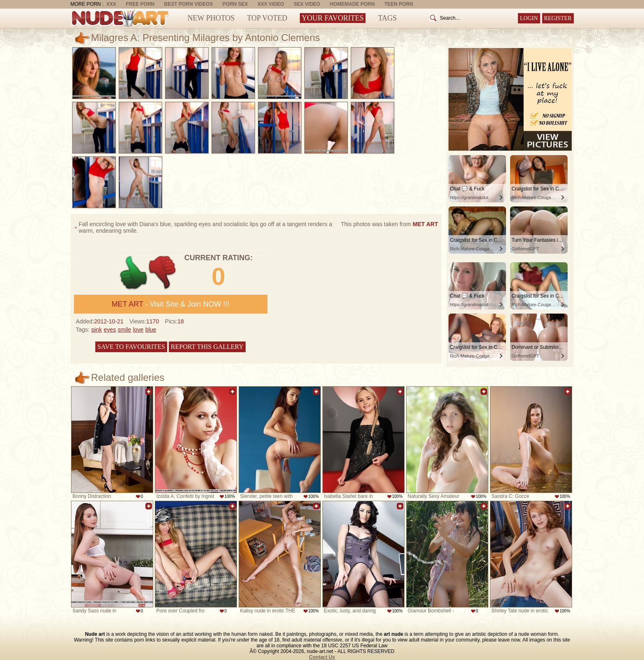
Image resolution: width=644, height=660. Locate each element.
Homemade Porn (352, 4)
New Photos (211, 18)
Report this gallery (207, 347)
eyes (110, 330)
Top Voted (267, 18)
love (138, 330)
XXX (111, 4)
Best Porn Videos (189, 4)
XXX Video (271, 4)
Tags (387, 18)
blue (151, 330)
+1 (134, 273)
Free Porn (140, 4)
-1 (163, 273)
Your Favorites (333, 18)
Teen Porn (399, 4)
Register (558, 18)
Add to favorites (149, 392)
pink (97, 330)
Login (529, 18)
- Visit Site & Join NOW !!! (171, 304)
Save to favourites (131, 347)
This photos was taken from (390, 224)
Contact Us (322, 657)
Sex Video (307, 4)
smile (125, 330)
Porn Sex (235, 4)
